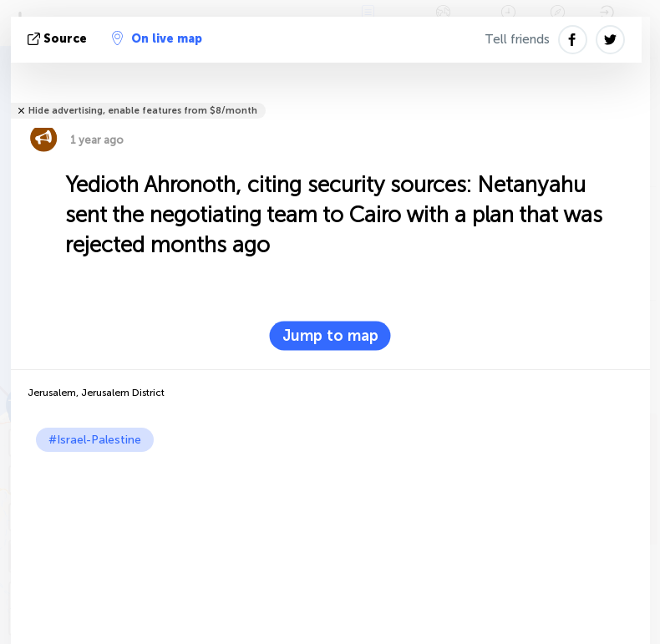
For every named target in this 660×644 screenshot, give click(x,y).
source (59, 39)
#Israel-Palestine (95, 440)
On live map (157, 38)
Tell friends (517, 39)
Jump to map (330, 336)
